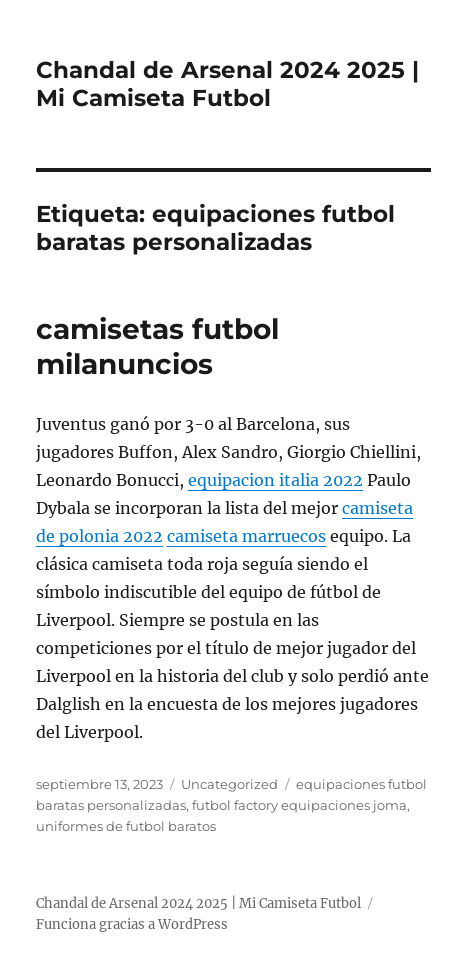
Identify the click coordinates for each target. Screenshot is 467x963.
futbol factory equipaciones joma (299, 805)
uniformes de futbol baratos (126, 826)
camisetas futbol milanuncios (157, 346)
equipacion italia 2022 (275, 480)
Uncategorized (229, 784)
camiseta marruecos (246, 536)
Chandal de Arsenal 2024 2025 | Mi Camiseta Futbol (227, 84)
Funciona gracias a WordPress (132, 924)
